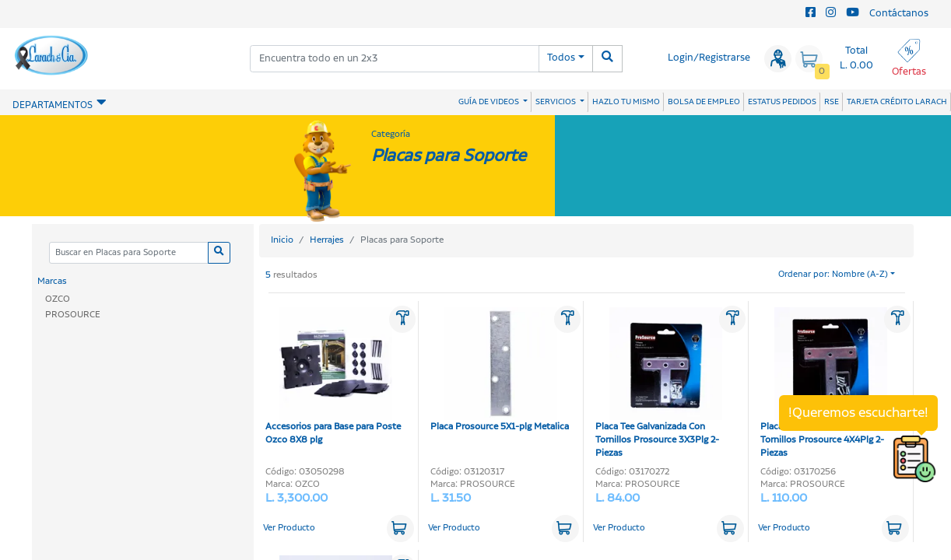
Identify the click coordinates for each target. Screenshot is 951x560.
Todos (561, 58)
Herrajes (327, 240)
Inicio (282, 240)
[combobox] (395, 59)
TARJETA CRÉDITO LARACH (897, 102)
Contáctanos (899, 14)
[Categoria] (128, 253)
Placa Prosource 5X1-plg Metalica (500, 370)
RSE (832, 102)
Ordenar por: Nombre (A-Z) (833, 275)
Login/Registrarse (709, 58)
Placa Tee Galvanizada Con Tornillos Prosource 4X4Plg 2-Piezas (824, 383)
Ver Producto (289, 528)
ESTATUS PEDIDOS (782, 102)
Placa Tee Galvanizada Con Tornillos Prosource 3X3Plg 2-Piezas (659, 383)
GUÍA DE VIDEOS (490, 102)
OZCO (58, 299)
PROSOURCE (73, 315)
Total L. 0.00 (856, 58)
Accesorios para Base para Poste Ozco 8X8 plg (333, 377)
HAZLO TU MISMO (626, 102)
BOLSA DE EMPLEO (704, 102)
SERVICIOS (556, 102)
